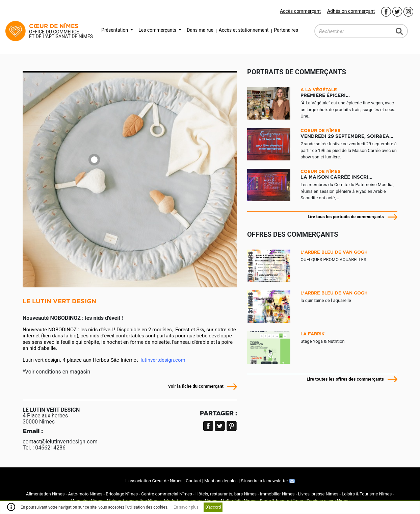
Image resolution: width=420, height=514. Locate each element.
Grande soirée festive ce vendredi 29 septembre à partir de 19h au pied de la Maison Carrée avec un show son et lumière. (349, 144)
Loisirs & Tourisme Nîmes (367, 494)
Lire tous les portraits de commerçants (346, 217)
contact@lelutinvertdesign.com (60, 442)
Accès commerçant (300, 11)
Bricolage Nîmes (122, 494)
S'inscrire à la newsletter (268, 481)
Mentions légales (221, 481)
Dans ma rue (200, 30)
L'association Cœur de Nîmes (154, 481)
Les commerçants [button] (158, 30)
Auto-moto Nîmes (85, 494)
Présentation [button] (115, 30)
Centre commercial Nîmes (166, 494)
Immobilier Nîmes (277, 494)
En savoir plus (186, 507)
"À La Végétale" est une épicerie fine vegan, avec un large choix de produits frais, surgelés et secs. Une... (349, 103)
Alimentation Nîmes (45, 494)
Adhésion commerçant (351, 11)
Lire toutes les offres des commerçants (345, 379)
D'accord (213, 507)
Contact (193, 481)
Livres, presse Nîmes (318, 494)
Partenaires (286, 30)
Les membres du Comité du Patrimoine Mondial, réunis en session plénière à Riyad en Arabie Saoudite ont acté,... (349, 185)
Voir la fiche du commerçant (196, 386)
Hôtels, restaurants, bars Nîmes (226, 494)
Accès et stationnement (244, 30)
